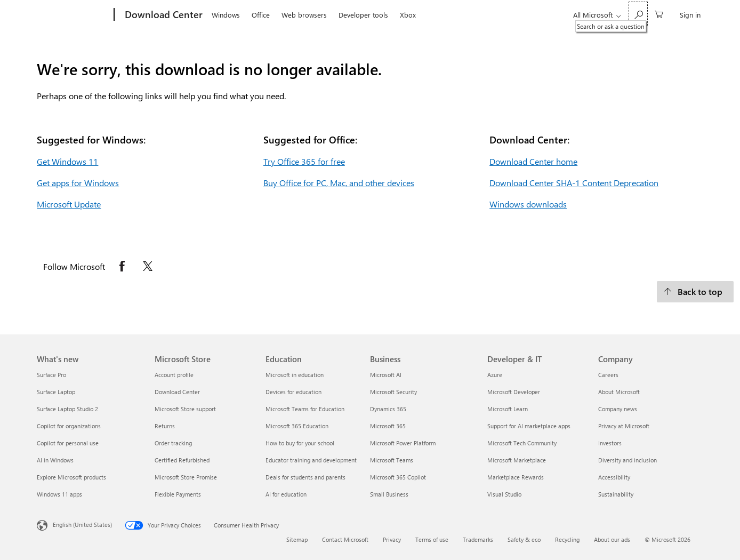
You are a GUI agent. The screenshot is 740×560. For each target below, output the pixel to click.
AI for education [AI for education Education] (286, 494)
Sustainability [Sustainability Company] (616, 494)
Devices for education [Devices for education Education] (293, 392)
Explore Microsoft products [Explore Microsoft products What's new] (71, 477)
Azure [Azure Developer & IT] (495, 375)
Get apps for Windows (78, 183)
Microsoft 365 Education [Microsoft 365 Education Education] (297, 426)
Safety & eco (524, 539)
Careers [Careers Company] (608, 375)
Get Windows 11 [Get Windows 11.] (67, 161)
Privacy (392, 539)
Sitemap (297, 539)
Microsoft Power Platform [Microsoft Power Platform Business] (403, 443)
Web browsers (304, 15)
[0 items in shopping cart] (659, 14)
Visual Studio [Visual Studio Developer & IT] (504, 494)
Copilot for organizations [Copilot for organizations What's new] (69, 426)
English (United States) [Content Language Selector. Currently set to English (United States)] (82, 525)
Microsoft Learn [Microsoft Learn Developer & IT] (508, 409)
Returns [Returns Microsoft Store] (165, 426)
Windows (226, 15)
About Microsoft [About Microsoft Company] (619, 392)
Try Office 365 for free (304, 161)
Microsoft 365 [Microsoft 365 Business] (388, 426)
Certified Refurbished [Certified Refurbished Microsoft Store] (182, 460)
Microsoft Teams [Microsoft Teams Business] (392, 460)
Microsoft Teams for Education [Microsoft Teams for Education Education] (305, 409)
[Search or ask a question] (638, 14)
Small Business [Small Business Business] (389, 494)
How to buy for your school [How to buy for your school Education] (300, 443)
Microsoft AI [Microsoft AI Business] (386, 375)
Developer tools (363, 15)
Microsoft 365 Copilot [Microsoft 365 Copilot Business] (398, 477)
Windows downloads (528, 204)
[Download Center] (163, 15)
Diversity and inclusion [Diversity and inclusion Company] (628, 460)
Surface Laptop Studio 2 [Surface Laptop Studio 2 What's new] (67, 409)
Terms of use (432, 539)
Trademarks (478, 539)
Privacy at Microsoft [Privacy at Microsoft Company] (624, 426)
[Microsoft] (73, 15)
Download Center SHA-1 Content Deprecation (574, 183)
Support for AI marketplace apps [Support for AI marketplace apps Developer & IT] (529, 426)
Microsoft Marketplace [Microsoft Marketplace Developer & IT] (517, 460)
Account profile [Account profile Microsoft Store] (174, 375)
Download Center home (533, 161)
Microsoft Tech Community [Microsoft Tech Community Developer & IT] (522, 443)
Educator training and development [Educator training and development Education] (311, 460)
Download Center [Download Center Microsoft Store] (177, 392)
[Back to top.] (695, 292)
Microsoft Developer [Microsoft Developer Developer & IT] (514, 392)
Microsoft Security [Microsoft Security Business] (393, 392)
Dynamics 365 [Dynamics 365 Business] (388, 409)
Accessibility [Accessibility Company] (614, 477)
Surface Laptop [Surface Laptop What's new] (56, 392)
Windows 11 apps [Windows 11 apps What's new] (59, 494)
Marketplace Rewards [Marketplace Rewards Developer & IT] (516, 477)
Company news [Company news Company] (618, 409)
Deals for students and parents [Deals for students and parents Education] (305, 477)
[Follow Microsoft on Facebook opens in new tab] (122, 266)
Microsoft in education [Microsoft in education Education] (295, 375)
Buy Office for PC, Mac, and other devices (339, 183)
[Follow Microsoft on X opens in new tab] (148, 266)
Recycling (567, 539)
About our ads (612, 539)
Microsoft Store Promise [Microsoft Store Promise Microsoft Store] (186, 477)
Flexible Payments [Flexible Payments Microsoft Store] (178, 494)
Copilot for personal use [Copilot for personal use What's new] (68, 443)
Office (261, 15)
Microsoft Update (69, 204)
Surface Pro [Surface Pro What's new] (51, 375)
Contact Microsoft (345, 539)
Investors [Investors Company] (610, 443)
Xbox (408, 15)
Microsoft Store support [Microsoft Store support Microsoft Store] (185, 409)
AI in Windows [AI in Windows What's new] (55, 460)
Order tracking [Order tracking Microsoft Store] (173, 443)
